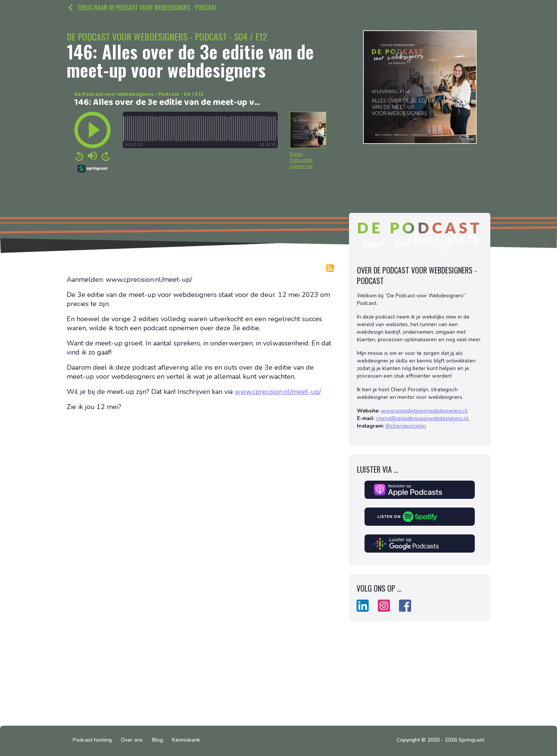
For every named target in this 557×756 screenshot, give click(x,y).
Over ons (132, 740)
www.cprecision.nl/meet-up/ (278, 392)
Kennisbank (186, 740)
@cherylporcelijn (406, 426)
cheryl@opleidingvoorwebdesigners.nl (423, 418)
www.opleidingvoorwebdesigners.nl (424, 411)
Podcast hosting (92, 740)
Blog (157, 740)
